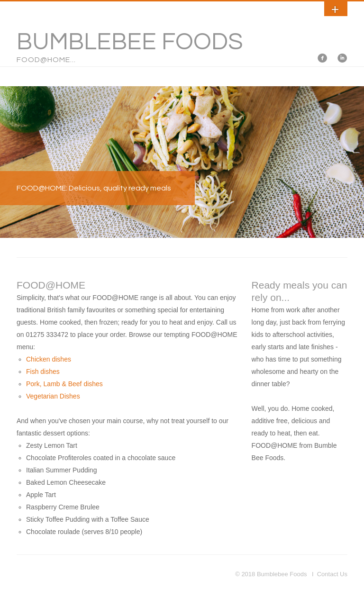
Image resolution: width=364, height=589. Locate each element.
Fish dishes (43, 372)
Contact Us (332, 574)
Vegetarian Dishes (53, 396)
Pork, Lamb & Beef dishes (64, 384)
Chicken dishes (49, 359)
